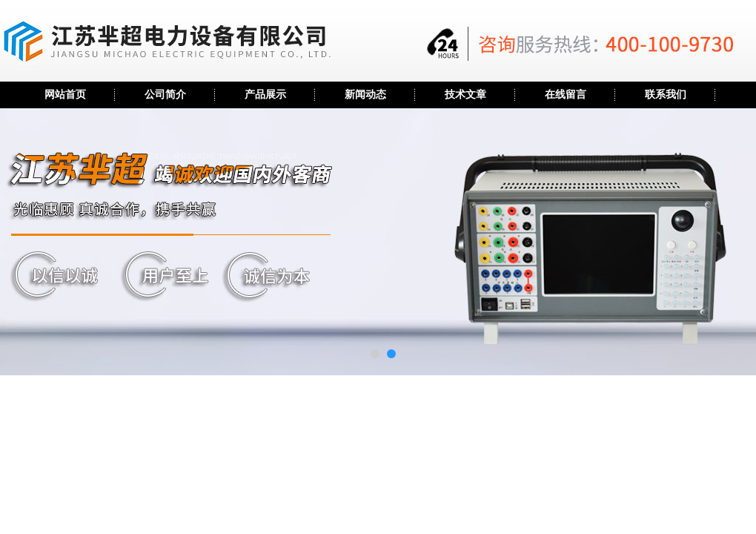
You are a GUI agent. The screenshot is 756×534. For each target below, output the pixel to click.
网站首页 (65, 95)
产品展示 (265, 95)
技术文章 (465, 95)
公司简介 (165, 95)
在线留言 (566, 95)
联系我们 (666, 95)
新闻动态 (365, 95)
